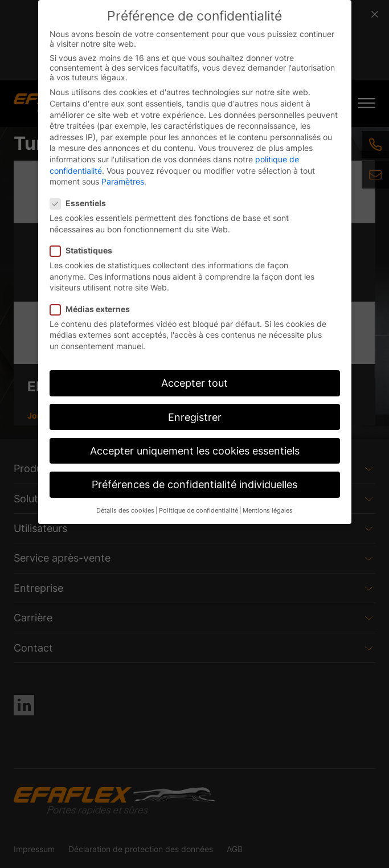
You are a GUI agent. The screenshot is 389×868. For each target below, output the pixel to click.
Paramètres (123, 181)
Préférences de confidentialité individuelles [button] (195, 484)
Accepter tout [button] (195, 383)
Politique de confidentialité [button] (198, 511)
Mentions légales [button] (268, 511)
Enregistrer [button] (195, 417)
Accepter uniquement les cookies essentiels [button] (195, 451)
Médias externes (93, 309)
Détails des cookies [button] (125, 511)
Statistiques (85, 250)
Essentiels (81, 203)
